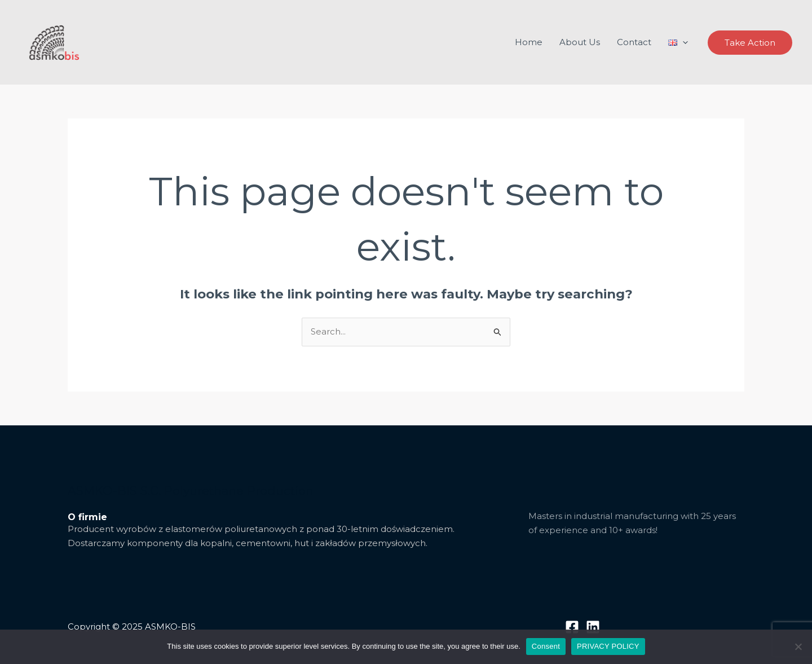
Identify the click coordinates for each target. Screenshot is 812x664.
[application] (683, 42)
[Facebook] (572, 627)
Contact (634, 42)
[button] (750, 43)
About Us (580, 42)
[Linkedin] (593, 627)
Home (529, 42)
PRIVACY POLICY (608, 646)
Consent (546, 646)
